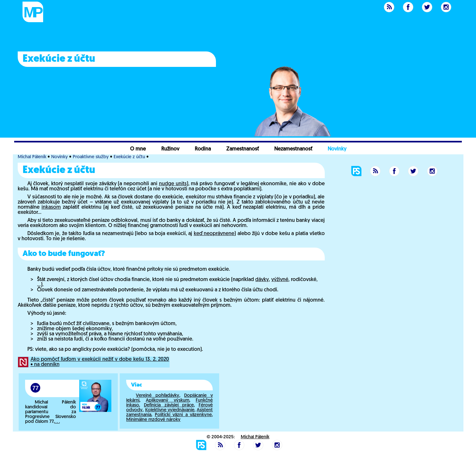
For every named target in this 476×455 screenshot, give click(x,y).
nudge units (173, 184)
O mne (138, 149)
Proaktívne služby (91, 157)
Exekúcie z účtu (129, 157)
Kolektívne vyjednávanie (170, 410)
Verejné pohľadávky (158, 396)
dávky (262, 280)
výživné (280, 280)
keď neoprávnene (214, 234)
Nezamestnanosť (293, 149)
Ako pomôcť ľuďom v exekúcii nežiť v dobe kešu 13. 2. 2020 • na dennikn (100, 362)
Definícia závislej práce (169, 405)
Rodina (203, 149)
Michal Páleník (32, 157)
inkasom (51, 207)
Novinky (337, 149)
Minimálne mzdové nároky (153, 420)
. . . (57, 422)
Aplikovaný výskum (168, 400)
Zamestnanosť (243, 149)
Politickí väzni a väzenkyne (183, 415)
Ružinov (170, 149)
